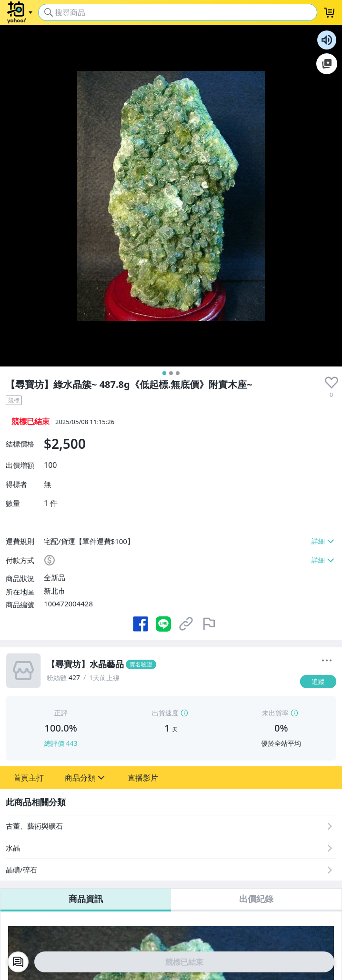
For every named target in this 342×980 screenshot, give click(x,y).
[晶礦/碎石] (171, 870)
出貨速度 (165, 713)
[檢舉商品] (209, 624)
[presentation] (332, 383)
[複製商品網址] (186, 624)
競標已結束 (184, 962)
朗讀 (327, 40)
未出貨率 (275, 713)
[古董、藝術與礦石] (171, 826)
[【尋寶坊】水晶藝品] (171, 664)
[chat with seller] (18, 962)
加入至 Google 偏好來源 (327, 64)
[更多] (327, 661)
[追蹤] (318, 682)
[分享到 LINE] (163, 624)
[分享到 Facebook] (141, 624)
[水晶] (171, 848)
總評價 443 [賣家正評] (61, 743)
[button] (29, 778)
